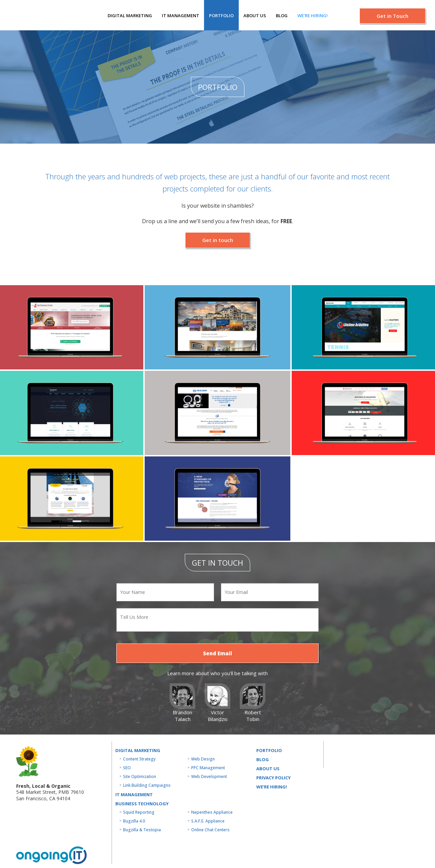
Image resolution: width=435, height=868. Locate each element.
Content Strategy (139, 759)
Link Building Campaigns (147, 785)
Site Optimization (140, 776)
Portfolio (221, 16)
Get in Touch (393, 16)
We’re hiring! (313, 16)
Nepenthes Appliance (212, 812)
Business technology (142, 804)
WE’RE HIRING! (272, 787)
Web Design (203, 759)
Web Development (209, 776)
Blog (282, 16)
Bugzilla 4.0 (134, 821)
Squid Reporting (139, 812)
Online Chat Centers (210, 830)
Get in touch (218, 240)
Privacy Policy (273, 778)
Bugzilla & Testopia (142, 830)
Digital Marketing (130, 16)
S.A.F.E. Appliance (208, 821)
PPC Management (208, 768)
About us (255, 16)
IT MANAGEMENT (181, 16)
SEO (127, 768)
